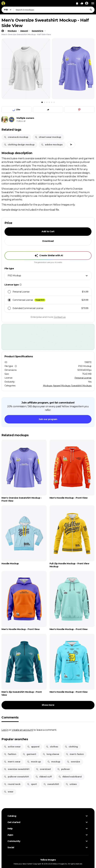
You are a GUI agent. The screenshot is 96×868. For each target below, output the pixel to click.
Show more (48, 705)
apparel (33, 747)
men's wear (12, 762)
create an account (22, 730)
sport (32, 784)
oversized (43, 769)
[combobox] (54, 10)
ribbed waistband (70, 777)
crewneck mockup (16, 137)
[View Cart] (77, 3)
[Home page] (3, 31)
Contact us (60, 317)
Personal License (83, 378)
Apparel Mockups (62, 386)
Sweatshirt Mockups (81, 386)
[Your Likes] (82, 3)
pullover (64, 769)
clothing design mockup (19, 145)
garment (29, 754)
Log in (5, 730)
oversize (73, 762)
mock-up (34, 762)
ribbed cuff (44, 777)
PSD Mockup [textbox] (14, 276)
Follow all (21, 121)
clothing (71, 747)
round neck (12, 784)
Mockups (48, 386)
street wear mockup (48, 137)
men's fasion (75, 754)
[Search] (91, 10)
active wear (12, 747)
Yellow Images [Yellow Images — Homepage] (48, 860)
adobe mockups (52, 145)
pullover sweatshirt (16, 777)
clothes (52, 747)
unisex (71, 784)
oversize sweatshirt (17, 769)
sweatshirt (51, 784)
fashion (10, 754)
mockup (54, 762)
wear (9, 792)
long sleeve (51, 754)
